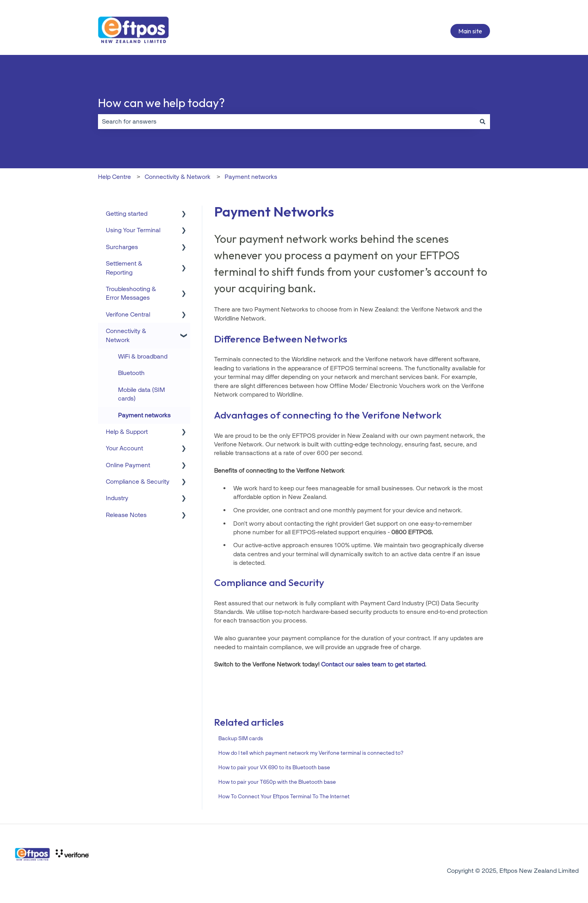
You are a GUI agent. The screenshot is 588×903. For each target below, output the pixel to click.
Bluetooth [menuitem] (131, 373)
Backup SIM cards (241, 738)
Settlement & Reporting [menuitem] (124, 268)
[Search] (483, 122)
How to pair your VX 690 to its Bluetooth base (274, 767)
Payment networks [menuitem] (144, 415)
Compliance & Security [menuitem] (138, 482)
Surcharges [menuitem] (122, 247)
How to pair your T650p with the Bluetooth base (277, 782)
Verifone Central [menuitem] (128, 314)
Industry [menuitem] (117, 498)
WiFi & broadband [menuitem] (143, 356)
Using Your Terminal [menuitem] (133, 230)
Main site (470, 31)
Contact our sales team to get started (373, 664)
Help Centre (114, 177)
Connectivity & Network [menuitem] (126, 335)
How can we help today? (161, 103)
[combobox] (287, 122)
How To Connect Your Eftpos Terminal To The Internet (284, 796)
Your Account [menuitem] (124, 448)
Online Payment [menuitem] (128, 465)
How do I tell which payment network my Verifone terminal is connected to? (311, 753)
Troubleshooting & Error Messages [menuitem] (131, 293)
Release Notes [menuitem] (126, 515)
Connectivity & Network (178, 177)
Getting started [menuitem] (127, 214)
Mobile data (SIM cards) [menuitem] (142, 394)
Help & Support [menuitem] (127, 432)
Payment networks (251, 177)
